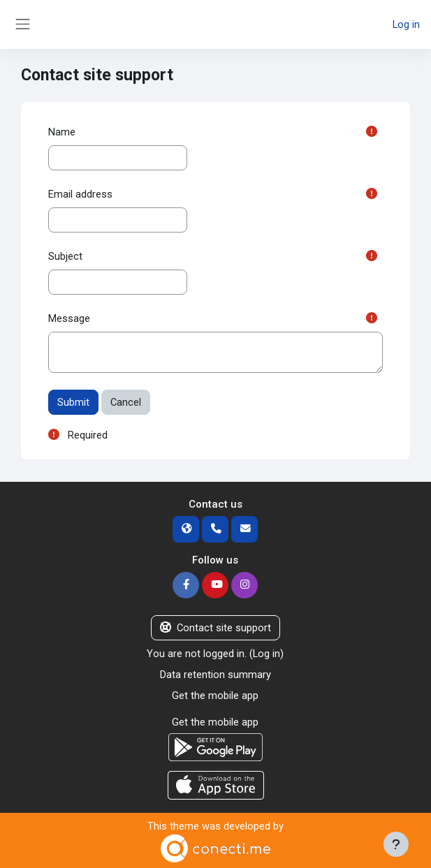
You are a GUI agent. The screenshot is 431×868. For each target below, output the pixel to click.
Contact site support (215, 628)
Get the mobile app (215, 696)
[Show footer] (396, 844)
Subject (65, 256)
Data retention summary (215, 675)
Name (62, 132)
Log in (406, 24)
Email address (80, 194)
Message (69, 318)
